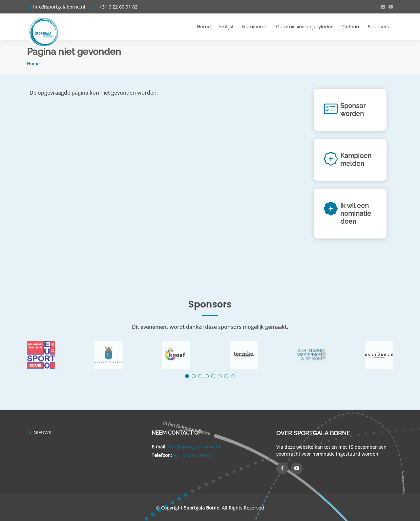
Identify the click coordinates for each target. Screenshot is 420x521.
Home (204, 27)
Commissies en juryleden (305, 27)
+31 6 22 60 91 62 (192, 455)
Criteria (351, 27)
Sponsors (378, 27)
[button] (187, 376)
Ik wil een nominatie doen (356, 214)
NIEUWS (42, 433)
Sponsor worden (353, 110)
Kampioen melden (356, 160)
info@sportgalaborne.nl (194, 447)
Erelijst (226, 27)
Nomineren (255, 27)
